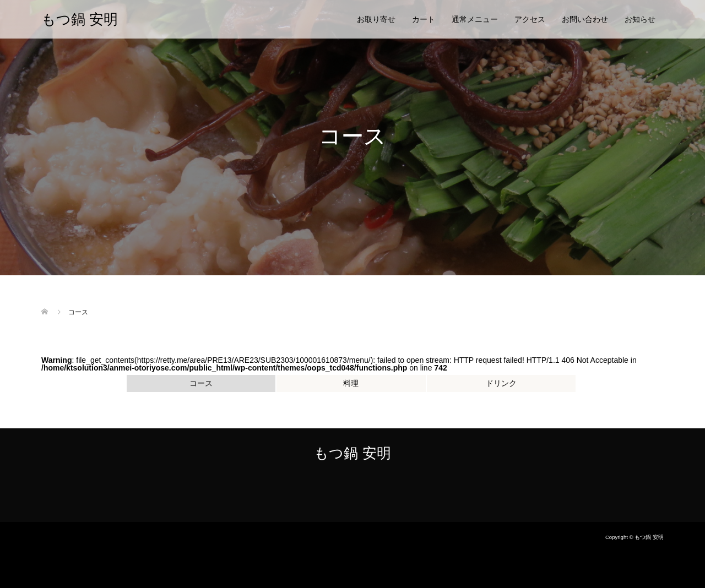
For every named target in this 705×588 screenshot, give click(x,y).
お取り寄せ (376, 19)
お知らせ (640, 19)
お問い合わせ (585, 19)
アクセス (530, 19)
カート (424, 19)
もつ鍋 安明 (80, 19)
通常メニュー (475, 19)
